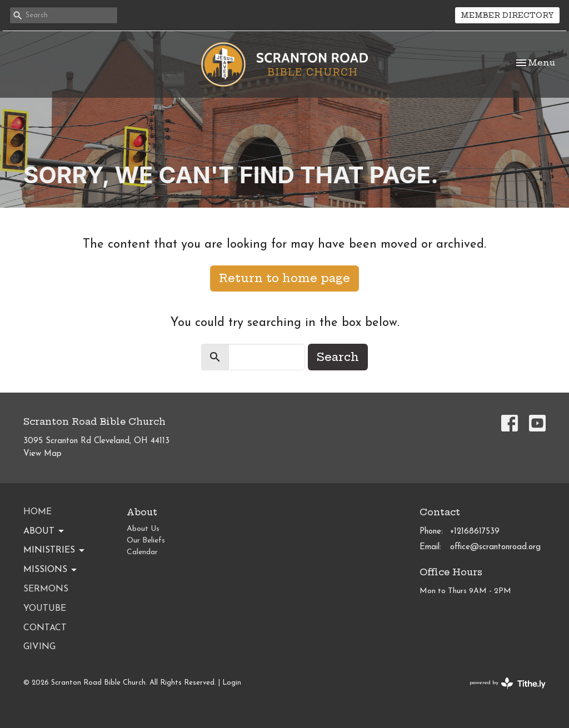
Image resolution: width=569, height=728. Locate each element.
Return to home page (284, 278)
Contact (45, 628)
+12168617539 (475, 532)
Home (38, 512)
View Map (43, 454)
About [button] (44, 531)
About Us (143, 529)
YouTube (45, 609)
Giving (39, 647)
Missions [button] (51, 570)
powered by (508, 683)
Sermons (46, 589)
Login (232, 683)
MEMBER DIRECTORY (507, 15)
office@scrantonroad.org (495, 547)
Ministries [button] (55, 551)
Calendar (142, 552)
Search (338, 357)
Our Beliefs (146, 541)
